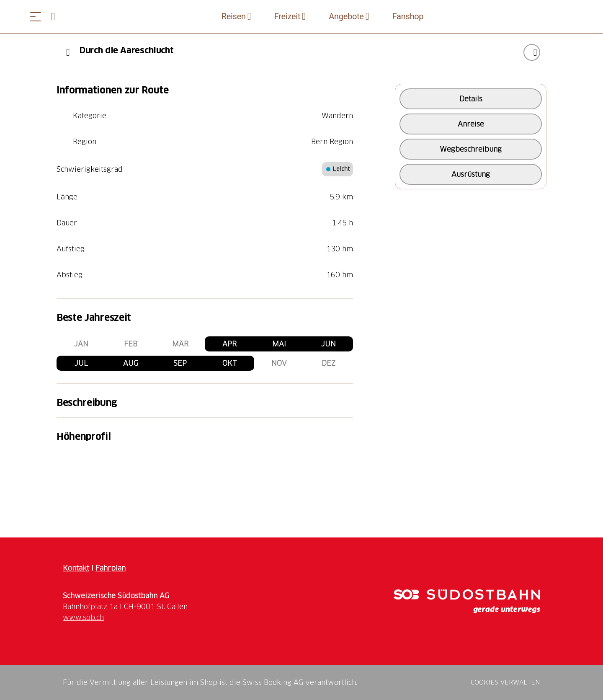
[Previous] (68, 52)
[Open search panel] (57, 17)
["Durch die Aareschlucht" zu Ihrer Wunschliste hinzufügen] (532, 52)
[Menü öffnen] (36, 17)
